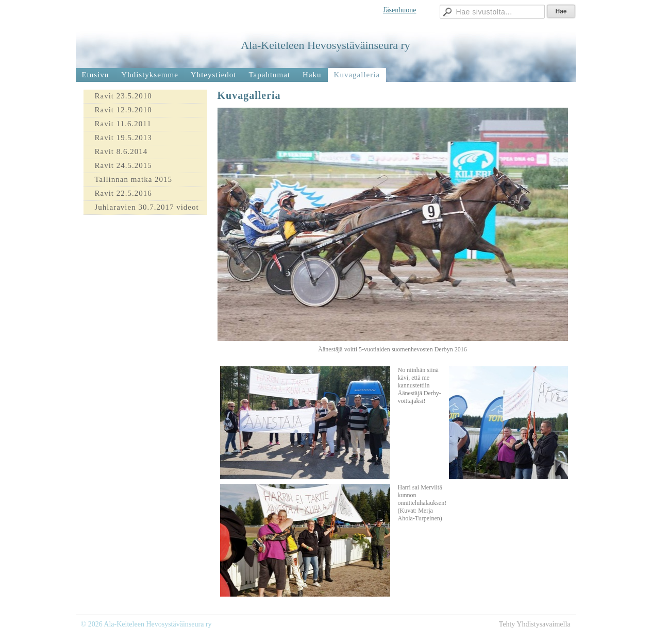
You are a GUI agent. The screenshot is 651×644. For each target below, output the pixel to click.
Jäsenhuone (400, 10)
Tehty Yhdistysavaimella (535, 624)
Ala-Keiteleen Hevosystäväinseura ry (326, 45)
